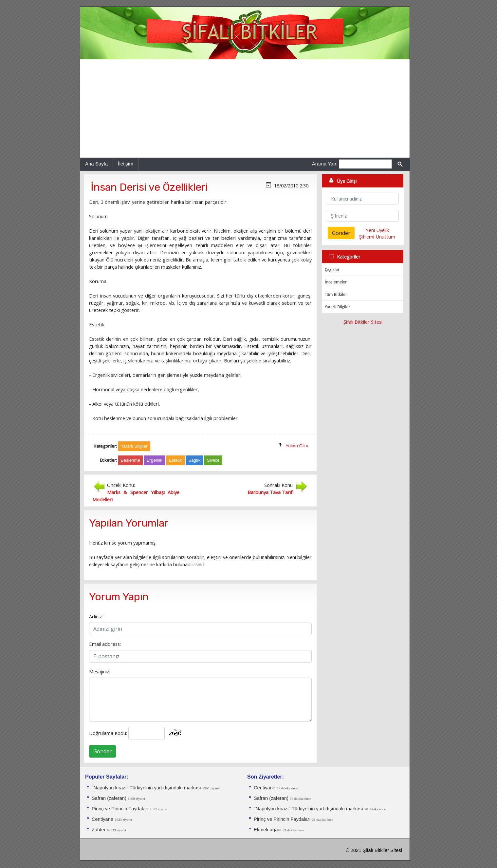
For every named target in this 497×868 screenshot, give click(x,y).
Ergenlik (155, 460)
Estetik (175, 460)
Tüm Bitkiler (336, 294)
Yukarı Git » (297, 446)
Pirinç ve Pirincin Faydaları (120, 809)
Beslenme (130, 460)
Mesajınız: (100, 671)
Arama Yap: (325, 164)
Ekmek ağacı (268, 830)
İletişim (126, 164)
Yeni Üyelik (377, 230)
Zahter (99, 830)
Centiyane (102, 819)
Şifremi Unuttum (377, 237)
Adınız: (96, 616)
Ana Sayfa (96, 164)
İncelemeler (336, 282)
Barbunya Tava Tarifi (271, 492)
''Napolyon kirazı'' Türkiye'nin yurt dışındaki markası (146, 788)
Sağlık (194, 460)
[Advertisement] (245, 108)
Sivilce (213, 460)
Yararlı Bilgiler (337, 307)
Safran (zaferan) (109, 798)
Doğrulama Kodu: (108, 733)
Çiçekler (332, 270)
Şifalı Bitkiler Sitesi (363, 322)
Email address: (105, 644)
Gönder (102, 751)
